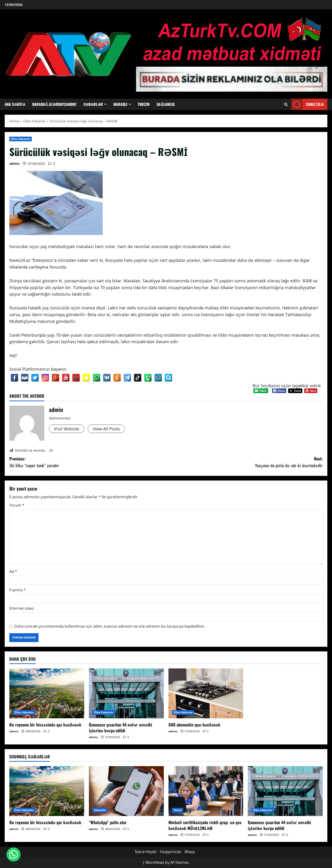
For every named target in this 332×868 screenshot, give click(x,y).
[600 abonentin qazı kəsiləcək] (206, 693)
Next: (245, 462)
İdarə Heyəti (146, 852)
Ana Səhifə (15, 104)
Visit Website (67, 429)
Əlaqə (189, 852)
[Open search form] (286, 104)
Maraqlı (120, 104)
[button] (14, 854)
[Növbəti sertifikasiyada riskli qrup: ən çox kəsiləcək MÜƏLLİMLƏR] (206, 791)
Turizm (144, 104)
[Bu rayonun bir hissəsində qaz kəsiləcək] (47, 693)
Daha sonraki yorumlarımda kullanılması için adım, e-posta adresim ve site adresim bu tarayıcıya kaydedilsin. (110, 626)
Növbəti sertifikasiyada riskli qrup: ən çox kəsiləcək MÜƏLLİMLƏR (205, 825)
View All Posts (106, 429)
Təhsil (178, 810)
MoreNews (155, 862)
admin (14, 164)
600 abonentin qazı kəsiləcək (194, 725)
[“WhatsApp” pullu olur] (126, 791)
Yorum (17, 505)
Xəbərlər (93, 104)
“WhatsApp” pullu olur (108, 822)
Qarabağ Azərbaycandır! (54, 104)
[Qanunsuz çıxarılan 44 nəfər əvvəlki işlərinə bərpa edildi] (126, 693)
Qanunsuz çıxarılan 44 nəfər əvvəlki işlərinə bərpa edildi (121, 728)
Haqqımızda (170, 852)
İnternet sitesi (22, 608)
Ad (13, 571)
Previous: (88, 462)
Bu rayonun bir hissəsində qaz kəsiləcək (45, 725)
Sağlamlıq (166, 104)
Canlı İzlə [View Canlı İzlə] (308, 104)
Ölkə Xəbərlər (21, 139)
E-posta (17, 590)
